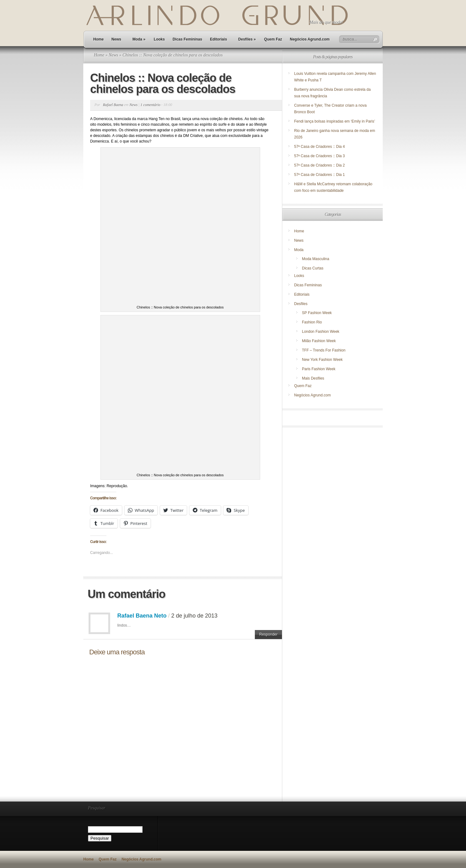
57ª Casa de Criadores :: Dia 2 (320, 165)
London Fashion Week (321, 332)
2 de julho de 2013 (194, 616)
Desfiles (247, 39)
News (116, 39)
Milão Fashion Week (319, 341)
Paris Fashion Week (319, 369)
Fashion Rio (312, 322)
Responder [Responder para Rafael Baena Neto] (268, 634)
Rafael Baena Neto (142, 616)
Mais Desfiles (313, 378)
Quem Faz (273, 39)
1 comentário (150, 105)
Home (98, 39)
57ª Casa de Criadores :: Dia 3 (320, 156)
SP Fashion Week (317, 313)
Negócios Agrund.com (310, 39)
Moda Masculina (316, 259)
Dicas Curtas (313, 268)
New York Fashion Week (322, 360)
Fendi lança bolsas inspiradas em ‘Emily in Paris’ (335, 121)
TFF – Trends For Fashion (324, 350)
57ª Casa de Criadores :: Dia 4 (320, 147)
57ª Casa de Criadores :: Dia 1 (320, 175)
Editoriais (218, 39)
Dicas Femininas (187, 39)
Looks (159, 39)
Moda (139, 39)
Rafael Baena (113, 105)
